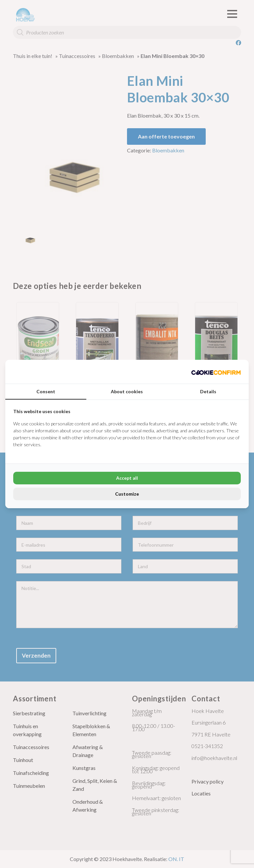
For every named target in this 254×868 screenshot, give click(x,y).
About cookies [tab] (127, 391)
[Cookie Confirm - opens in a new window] (216, 372)
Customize (127, 494)
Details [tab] (208, 391)
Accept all (127, 478)
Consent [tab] (46, 391)
